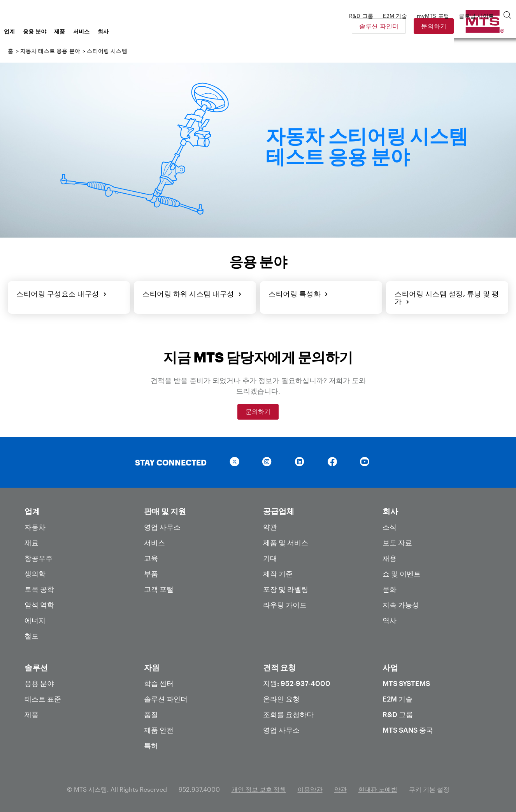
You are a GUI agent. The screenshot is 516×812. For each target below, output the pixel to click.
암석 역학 (39, 603)
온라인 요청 (281, 697)
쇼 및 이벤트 (402, 572)
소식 (390, 525)
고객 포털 (159, 588)
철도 (32, 634)
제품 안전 (159, 728)
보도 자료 (397, 541)
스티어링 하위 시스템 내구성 (191, 293)
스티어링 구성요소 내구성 (61, 293)
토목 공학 (39, 588)
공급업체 (279, 509)
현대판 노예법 (378, 788)
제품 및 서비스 (286, 541)
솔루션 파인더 (433, 26)
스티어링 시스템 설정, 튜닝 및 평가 (446, 297)
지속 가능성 (401, 603)
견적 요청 (279, 666)
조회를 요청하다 (288, 713)
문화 (390, 588)
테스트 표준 (43, 697)
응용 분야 (97, 31)
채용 (390, 556)
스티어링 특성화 (298, 293)
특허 (151, 744)
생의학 (35, 572)
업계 (72, 31)
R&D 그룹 (398, 713)
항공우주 (39, 556)
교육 (151, 556)
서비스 (144, 31)
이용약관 (310, 788)
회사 (166, 31)
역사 (390, 619)
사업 (390, 666)
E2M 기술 (398, 697)
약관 (270, 525)
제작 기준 (278, 572)
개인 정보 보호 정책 (259, 788)
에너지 (35, 619)
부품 (151, 572)
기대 (270, 556)
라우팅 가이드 (285, 603)
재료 (32, 541)
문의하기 (488, 26)
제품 (122, 31)
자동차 (35, 525)
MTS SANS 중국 (408, 728)
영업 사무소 (162, 525)
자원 (152, 666)
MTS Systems (406, 682)
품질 (151, 713)
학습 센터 (159, 682)
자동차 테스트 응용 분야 (50, 51)
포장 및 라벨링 (286, 588)
